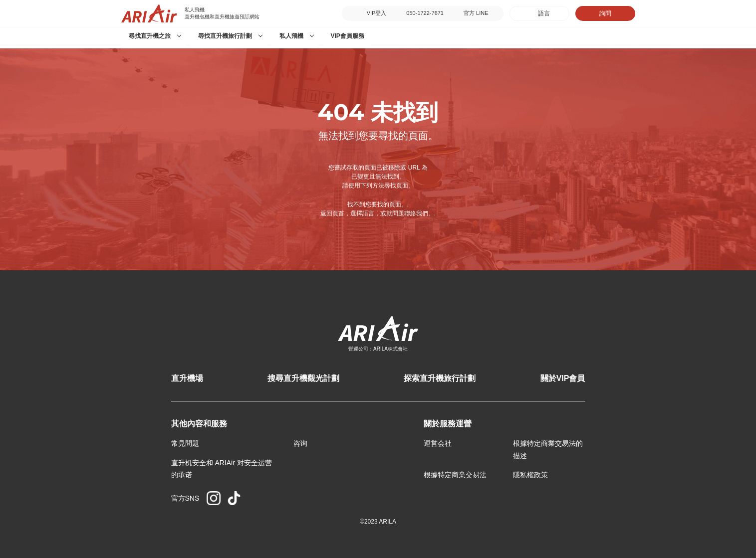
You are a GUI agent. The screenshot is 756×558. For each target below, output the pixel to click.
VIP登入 (377, 13)
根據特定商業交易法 (455, 475)
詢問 (605, 13)
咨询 (300, 443)
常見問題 (185, 443)
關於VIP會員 (563, 378)
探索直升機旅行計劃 (440, 378)
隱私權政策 (530, 475)
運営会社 (438, 443)
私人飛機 (291, 36)
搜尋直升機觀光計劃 (303, 378)
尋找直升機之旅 (150, 36)
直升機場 (187, 378)
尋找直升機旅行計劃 (225, 36)
